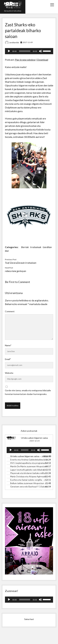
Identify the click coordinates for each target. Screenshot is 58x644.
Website (9, 373)
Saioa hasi (29, 619)
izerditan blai (14, 42)
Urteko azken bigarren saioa (34, 438)
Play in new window (25, 60)
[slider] (25, 51)
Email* (8, 359)
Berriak (25, 247)
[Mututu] (41, 51)
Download (43, 60)
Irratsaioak (36, 247)
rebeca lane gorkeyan (15, 271)
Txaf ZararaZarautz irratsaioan (21, 263)
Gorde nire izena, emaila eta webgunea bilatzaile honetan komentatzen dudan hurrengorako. (28, 392)
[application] (29, 51)
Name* (8, 345)
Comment (10, 311)
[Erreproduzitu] (9, 51)
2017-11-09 (28, 42)
